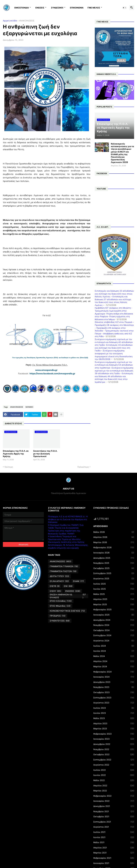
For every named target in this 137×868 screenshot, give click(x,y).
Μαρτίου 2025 (114, 604)
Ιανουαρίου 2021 (114, 863)
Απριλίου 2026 (114, 537)
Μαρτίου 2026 (114, 542)
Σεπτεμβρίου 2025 (114, 573)
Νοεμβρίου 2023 (114, 687)
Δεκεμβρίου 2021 (114, 806)
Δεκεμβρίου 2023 (114, 682)
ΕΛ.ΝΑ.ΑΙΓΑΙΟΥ (59, 581)
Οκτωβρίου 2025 (114, 568)
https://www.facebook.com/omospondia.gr (52, 374)
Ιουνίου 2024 (114, 651)
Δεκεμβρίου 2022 (114, 744)
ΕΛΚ (68, 586)
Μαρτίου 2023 (114, 729)
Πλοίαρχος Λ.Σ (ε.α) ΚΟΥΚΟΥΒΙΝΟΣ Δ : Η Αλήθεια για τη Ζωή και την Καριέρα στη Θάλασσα (68, 519)
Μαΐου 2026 (114, 532)
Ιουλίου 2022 (114, 770)
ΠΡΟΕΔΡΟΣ (58, 616)
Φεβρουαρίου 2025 (114, 610)
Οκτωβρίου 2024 (114, 630)
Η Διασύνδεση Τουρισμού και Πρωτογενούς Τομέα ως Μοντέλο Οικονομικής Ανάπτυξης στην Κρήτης (66, 539)
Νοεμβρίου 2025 (114, 563)
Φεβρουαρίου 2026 (114, 547)
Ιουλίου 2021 (114, 832)
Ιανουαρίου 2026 (114, 553)
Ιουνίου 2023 (114, 713)
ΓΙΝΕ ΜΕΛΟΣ (94, 8)
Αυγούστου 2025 (114, 579)
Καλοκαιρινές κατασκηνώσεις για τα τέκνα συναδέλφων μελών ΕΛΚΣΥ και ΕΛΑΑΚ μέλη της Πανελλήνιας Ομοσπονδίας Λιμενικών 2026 (122, 153)
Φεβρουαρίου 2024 (114, 672)
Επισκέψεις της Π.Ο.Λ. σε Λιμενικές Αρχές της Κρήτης (16, 453)
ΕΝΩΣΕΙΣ (40, 8)
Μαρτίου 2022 (114, 791)
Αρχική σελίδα (10, 21)
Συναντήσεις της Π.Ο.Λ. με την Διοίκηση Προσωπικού (45, 453)
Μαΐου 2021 (114, 842)
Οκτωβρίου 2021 (114, 817)
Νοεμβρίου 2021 (114, 811)
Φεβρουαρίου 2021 (114, 858)
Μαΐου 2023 (114, 718)
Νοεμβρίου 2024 (114, 625)
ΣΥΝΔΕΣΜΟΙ (57, 8)
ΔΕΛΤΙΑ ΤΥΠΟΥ (59, 576)
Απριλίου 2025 (114, 599)
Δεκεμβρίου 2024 (114, 620)
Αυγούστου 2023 (114, 703)
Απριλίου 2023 (114, 724)
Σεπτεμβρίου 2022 (114, 760)
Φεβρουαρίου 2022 (114, 796)
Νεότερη (9, 467)
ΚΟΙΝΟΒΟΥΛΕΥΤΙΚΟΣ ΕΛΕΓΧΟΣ (67, 611)
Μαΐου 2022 (114, 780)
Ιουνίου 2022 (114, 775)
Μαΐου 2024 (114, 656)
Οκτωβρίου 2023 (114, 692)
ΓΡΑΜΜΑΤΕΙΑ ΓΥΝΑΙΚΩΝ (64, 566)
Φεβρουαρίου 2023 (114, 734)
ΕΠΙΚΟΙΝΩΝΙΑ (77, 8)
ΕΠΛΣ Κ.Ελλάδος (61, 601)
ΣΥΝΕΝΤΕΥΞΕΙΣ (60, 621)
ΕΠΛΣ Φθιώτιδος (60, 606)
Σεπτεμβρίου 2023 (114, 698)
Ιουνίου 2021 (114, 837)
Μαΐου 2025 (114, 594)
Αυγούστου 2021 (114, 827)
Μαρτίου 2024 (114, 667)
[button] (125, 8)
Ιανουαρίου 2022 (114, 801)
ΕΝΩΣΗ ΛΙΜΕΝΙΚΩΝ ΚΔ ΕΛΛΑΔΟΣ (68, 596)
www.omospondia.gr (47, 370)
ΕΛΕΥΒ (55, 586)
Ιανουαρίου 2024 (114, 677)
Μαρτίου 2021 (114, 853)
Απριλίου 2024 (114, 661)
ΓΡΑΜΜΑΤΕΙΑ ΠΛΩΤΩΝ (63, 571)
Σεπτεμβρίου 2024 (114, 635)
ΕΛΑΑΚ (78, 581)
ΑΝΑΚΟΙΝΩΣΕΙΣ (27, 21)
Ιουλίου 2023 (114, 708)
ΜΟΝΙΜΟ (29, 407)
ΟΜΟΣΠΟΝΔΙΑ (21, 8)
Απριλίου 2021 (114, 848)
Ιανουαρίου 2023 (114, 739)
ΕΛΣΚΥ (55, 591)
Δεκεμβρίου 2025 (114, 558)
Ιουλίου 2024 (114, 646)
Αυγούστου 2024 (114, 641)
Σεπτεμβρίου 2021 (114, 822)
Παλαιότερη (83, 467)
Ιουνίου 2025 (114, 589)
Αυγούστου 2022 (114, 765)
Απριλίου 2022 (114, 786)
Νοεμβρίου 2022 (114, 749)
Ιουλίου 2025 (114, 584)
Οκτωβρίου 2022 (114, 754)
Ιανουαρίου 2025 (114, 615)
